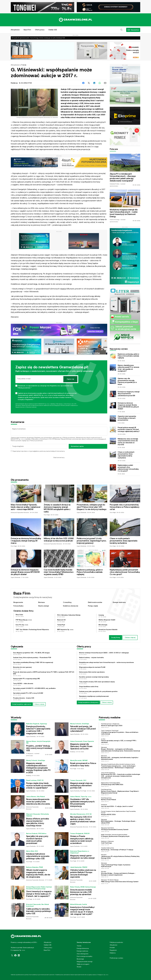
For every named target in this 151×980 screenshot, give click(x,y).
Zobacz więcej (130, 637)
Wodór (79, 967)
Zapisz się (70, 379)
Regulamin (37, 438)
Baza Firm (27, 30)
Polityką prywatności (69, 438)
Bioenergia (80, 959)
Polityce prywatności (31, 407)
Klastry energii (44, 606)
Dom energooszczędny (84, 956)
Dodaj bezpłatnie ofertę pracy (88, 702)
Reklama (113, 953)
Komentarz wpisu (77, 446)
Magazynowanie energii (85, 962)
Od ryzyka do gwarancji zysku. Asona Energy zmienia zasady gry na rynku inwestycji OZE (38, 38)
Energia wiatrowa (119, 602)
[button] (121, 30)
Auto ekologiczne (83, 954)
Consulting (67, 602)
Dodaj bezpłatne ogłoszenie (22, 704)
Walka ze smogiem (83, 964)
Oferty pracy (40, 30)
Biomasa (41, 602)
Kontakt (112, 948)
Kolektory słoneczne (71, 606)
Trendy (24, 65)
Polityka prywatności (116, 942)
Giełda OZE (53, 30)
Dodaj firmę (116, 637)
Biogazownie (18, 602)
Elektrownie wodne (95, 602)
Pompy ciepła (93, 606)
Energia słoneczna (83, 948)
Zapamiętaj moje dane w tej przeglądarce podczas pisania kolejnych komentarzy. (39, 451)
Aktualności (15, 30)
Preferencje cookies (116, 958)
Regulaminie (19, 407)
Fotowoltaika (18, 606)
